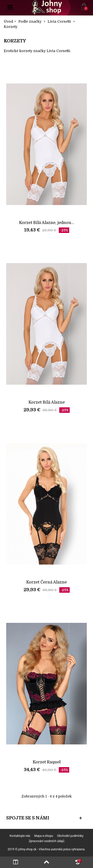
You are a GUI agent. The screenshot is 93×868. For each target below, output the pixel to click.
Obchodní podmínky (70, 836)
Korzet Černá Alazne (46, 582)
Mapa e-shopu (44, 836)
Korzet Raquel (47, 762)
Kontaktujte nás (20, 836)
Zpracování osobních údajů (47, 841)
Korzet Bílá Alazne (47, 402)
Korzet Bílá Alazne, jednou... (47, 223)
